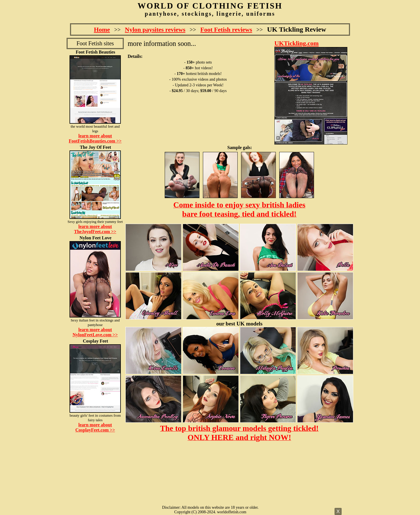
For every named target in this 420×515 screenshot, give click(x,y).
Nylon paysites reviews (155, 29)
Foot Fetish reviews (226, 29)
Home (102, 29)
